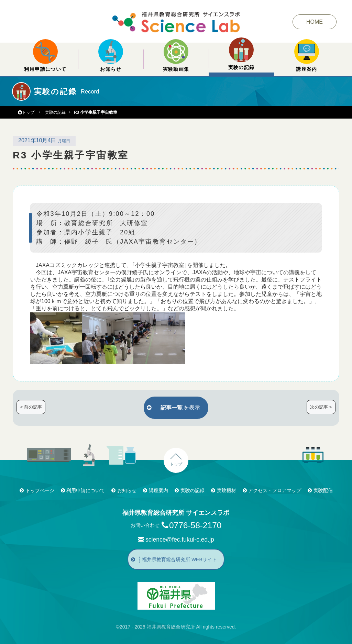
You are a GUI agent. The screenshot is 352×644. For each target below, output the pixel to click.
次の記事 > (321, 407)
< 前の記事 (31, 407)
